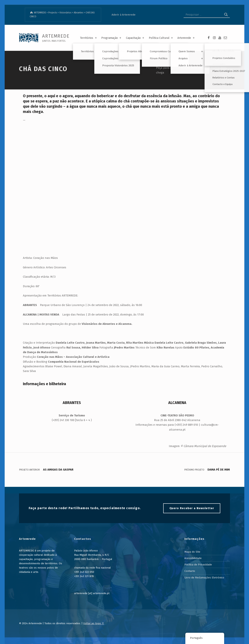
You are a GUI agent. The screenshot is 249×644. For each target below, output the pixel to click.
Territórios (89, 38)
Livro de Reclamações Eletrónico (204, 578)
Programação (112, 38)
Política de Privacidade (198, 565)
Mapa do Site (192, 552)
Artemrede (186, 38)
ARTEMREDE (56, 36)
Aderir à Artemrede (124, 15)
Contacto (190, 571)
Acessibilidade (193, 558)
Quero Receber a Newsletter (192, 508)
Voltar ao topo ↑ (94, 623)
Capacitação (135, 38)
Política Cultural (161, 38)
